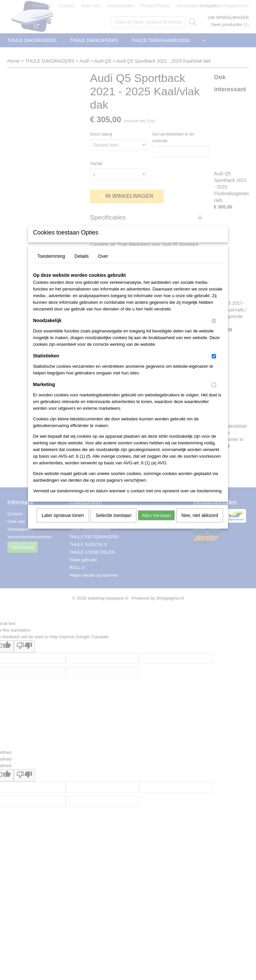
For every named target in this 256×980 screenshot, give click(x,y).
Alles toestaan (156, 524)
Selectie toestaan (113, 524)
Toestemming (51, 265)
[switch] (214, 330)
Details (81, 265)
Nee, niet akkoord (200, 524)
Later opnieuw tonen (63, 524)
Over (103, 265)
